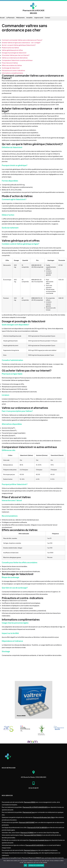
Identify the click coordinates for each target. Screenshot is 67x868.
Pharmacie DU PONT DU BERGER (37, 827)
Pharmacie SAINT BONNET (27, 822)
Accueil (2, 18)
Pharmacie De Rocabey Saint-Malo (44, 817)
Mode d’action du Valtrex (10, 48)
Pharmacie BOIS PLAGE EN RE (34, 845)
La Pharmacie (10, 18)
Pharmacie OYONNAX (27, 833)
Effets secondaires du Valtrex (12, 65)
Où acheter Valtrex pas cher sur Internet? (16, 55)
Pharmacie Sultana (29, 850)
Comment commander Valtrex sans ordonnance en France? (22, 40)
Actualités (29, 18)
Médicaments (20, 18)
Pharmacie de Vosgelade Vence (39, 840)
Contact (48, 18)
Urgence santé (39, 18)
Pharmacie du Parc (33, 853)
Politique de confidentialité (36, 865)
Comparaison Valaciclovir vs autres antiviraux (17, 60)
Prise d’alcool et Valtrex (10, 63)
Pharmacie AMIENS (30, 802)
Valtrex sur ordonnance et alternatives (15, 58)
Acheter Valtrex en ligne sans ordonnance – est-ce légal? (21, 43)
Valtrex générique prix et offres (12, 50)
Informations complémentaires (12, 73)
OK (25, 865)
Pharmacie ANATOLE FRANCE (33, 835)
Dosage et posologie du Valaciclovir (14, 53)
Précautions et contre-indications (13, 70)
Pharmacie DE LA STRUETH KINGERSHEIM (35, 807)
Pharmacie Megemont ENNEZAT (32, 858)
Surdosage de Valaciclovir (11, 68)
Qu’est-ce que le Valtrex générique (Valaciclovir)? (19, 45)
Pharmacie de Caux (28, 812)
